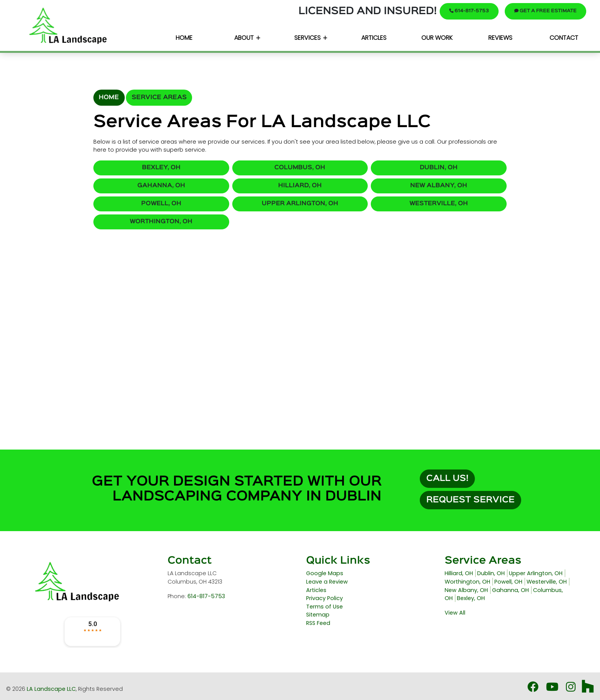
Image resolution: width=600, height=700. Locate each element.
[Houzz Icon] (588, 689)
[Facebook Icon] (534, 689)
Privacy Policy (324, 598)
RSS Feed (318, 623)
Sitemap (318, 615)
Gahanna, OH (161, 186)
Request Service (470, 500)
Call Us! (447, 479)
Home (109, 97)
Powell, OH (161, 204)
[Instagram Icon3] (571, 689)
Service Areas (159, 97)
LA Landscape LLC (51, 689)
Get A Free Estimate (545, 11)
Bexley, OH (161, 168)
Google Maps (325, 573)
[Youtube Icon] (553, 689)
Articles (316, 590)
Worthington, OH (161, 222)
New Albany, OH (439, 186)
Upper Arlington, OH (300, 204)
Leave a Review (327, 582)
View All (455, 613)
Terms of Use (324, 607)
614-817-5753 (469, 11)
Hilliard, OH (300, 186)
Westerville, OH (439, 204)
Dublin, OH (439, 168)
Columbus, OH (300, 168)
